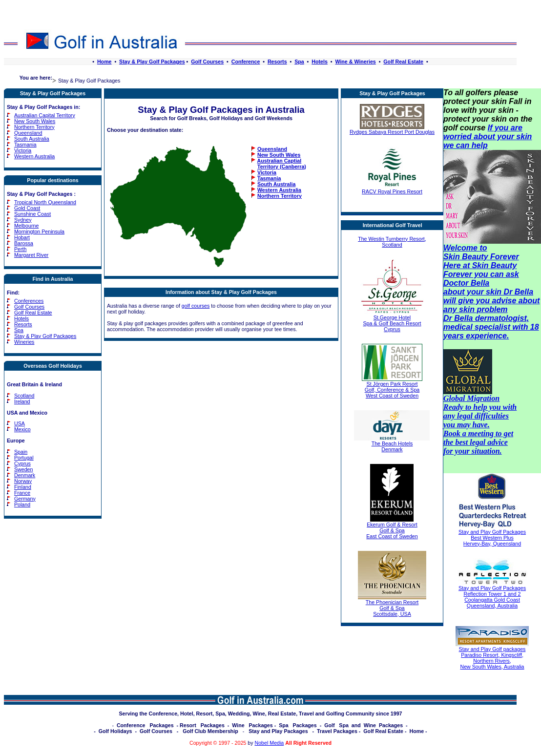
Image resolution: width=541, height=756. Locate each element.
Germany (25, 499)
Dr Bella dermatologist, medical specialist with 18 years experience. (491, 327)
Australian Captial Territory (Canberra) (279, 164)
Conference (246, 62)
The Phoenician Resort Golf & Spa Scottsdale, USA (392, 606)
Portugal (24, 458)
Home (104, 62)
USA (20, 423)
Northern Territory (34, 127)
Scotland (24, 396)
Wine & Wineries (355, 62)
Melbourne (26, 226)
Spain (21, 452)
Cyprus (22, 463)
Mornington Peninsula (39, 231)
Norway (23, 481)
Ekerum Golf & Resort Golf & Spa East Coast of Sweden (392, 528)
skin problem (483, 309)
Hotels (320, 62)
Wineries (24, 342)
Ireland (22, 401)
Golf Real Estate (403, 62)
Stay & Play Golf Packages (152, 62)
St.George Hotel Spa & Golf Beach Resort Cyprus (392, 321)
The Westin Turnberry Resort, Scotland (392, 242)
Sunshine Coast (32, 214)
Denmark (25, 475)
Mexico (22, 429)
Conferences (29, 301)
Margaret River (31, 255)
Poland (22, 504)
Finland (23, 487)
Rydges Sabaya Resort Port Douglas (392, 129)
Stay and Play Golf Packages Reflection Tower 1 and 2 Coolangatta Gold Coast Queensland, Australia (492, 597)
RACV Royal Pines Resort (392, 189)
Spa (299, 62)
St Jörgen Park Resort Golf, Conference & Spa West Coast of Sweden (392, 387)
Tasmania (25, 145)
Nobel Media (269, 743)
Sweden (24, 469)
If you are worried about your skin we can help (488, 136)
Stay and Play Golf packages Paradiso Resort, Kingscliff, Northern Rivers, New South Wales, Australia (492, 658)
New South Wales (35, 121)
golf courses (196, 306)
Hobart (22, 237)
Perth (20, 249)
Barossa (24, 243)
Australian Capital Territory (45, 115)
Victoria (23, 150)
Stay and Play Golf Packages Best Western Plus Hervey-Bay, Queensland (492, 538)
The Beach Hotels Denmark (392, 444)
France (22, 493)
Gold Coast (27, 208)
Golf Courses (207, 62)
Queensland (28, 133)
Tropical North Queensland (45, 202)
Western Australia (34, 156)
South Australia (32, 139)
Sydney (23, 220)
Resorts (277, 62)
